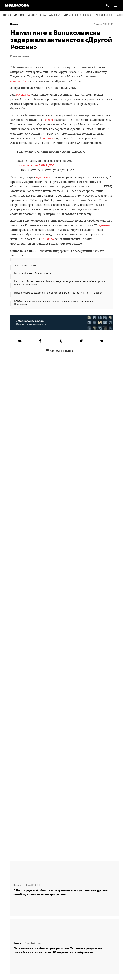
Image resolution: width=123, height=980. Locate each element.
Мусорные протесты (20, 56)
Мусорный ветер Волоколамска (33, 273)
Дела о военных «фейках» (78, 14)
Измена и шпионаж (13, 14)
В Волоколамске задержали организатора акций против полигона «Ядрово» (58, 292)
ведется (48, 120)
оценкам (49, 138)
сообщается (18, 81)
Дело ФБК (55, 14)
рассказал (23, 95)
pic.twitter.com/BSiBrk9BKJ (36, 166)
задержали (43, 178)
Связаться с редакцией (62, 350)
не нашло (47, 239)
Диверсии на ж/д (37, 14)
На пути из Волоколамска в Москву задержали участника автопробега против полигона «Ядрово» (60, 283)
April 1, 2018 (67, 170)
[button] (116, 5)
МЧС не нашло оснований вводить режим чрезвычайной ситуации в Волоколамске (54, 302)
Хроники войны (104, 14)
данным (105, 226)
